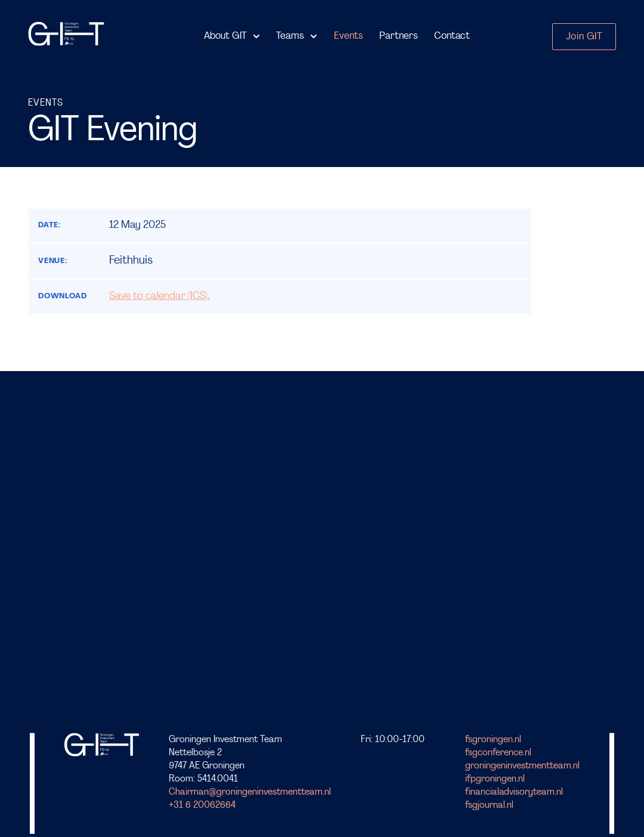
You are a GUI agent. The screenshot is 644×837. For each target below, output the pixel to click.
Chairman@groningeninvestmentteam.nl (250, 792)
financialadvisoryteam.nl (514, 792)
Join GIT (584, 37)
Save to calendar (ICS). (159, 296)
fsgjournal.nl (489, 805)
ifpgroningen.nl (495, 779)
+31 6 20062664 (202, 805)
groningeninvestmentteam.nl (522, 765)
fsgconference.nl (498, 752)
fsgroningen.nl (493, 739)
